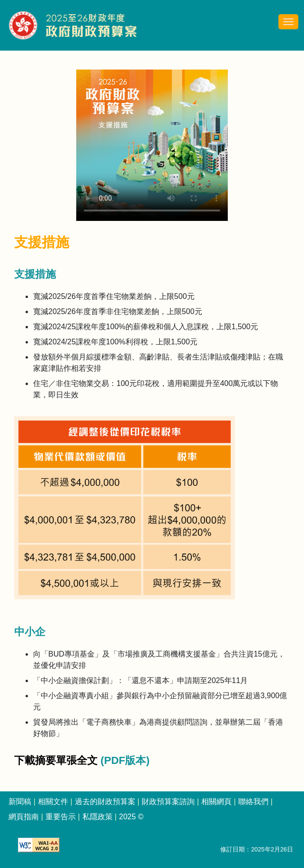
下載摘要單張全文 (57, 760)
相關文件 (53, 802)
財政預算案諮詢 (168, 802)
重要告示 (61, 817)
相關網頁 (216, 802)
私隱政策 (98, 817)
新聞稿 (20, 802)
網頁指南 (24, 817)
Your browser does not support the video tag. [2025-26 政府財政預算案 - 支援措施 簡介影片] (152, 145)
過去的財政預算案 (105, 802)
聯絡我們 (253, 802)
